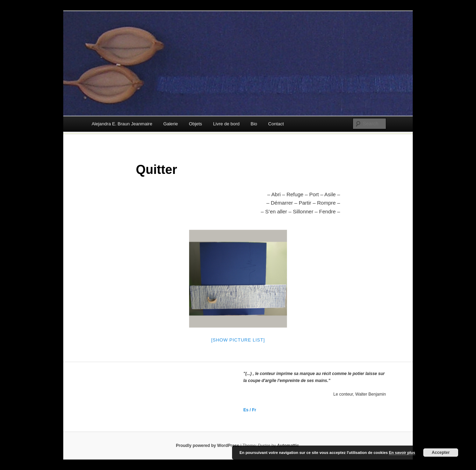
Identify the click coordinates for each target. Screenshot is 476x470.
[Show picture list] (238, 340)
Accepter (441, 453)
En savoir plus (402, 453)
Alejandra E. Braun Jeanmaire (122, 124)
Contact (276, 124)
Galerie (171, 124)
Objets (196, 124)
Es (246, 410)
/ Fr (252, 410)
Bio (254, 124)
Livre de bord (226, 124)
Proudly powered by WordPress (207, 446)
